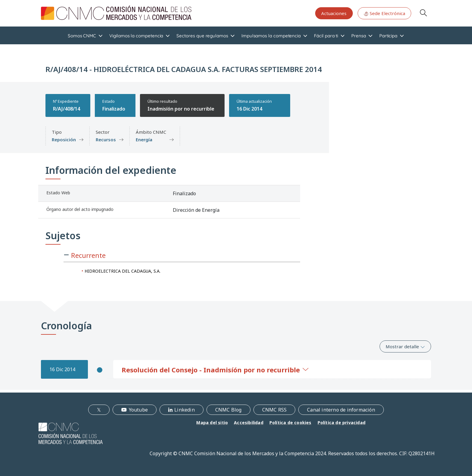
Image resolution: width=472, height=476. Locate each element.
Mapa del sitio (212, 423)
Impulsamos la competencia (271, 36)
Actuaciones (334, 13)
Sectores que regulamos (202, 36)
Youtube (138, 410)
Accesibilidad (249, 423)
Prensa (359, 36)
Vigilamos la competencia (136, 36)
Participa (388, 36)
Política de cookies (290, 423)
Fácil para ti (326, 36)
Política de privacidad (342, 423)
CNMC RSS (275, 410)
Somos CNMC (82, 36)
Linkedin (185, 410)
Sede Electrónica (384, 13)
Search (423, 13)
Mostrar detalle (405, 346)
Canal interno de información (341, 410)
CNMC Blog (228, 410)
